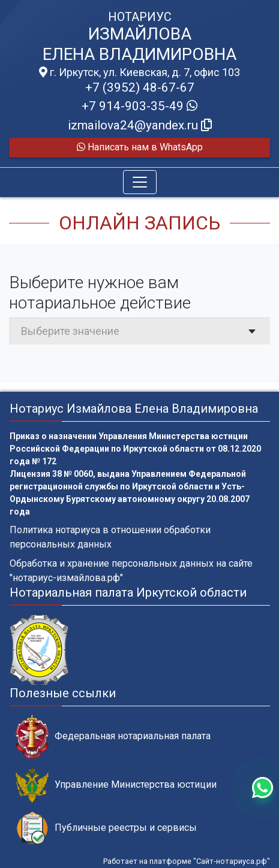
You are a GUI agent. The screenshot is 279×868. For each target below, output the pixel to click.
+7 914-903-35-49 (139, 106)
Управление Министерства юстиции (116, 785)
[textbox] (139, 331)
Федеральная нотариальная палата (113, 737)
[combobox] (139, 331)
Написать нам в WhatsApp (140, 147)
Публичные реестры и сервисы (106, 828)
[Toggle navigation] (140, 182)
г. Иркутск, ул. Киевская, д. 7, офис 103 (139, 72)
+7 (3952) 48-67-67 (140, 87)
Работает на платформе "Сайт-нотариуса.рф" (187, 861)
